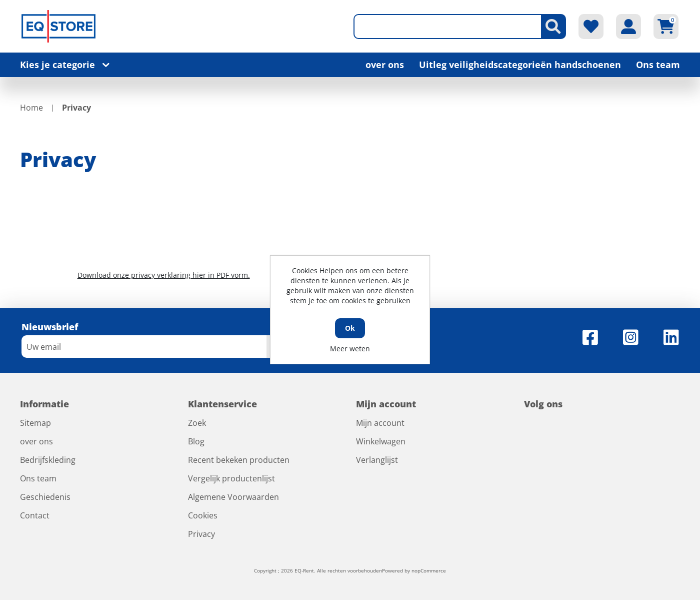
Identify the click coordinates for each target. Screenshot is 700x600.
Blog (196, 441)
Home (31, 108)
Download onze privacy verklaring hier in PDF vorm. (164, 275)
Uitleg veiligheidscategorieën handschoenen (520, 65)
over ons (385, 65)
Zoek (197, 423)
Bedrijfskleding (48, 460)
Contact (35, 515)
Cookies (203, 515)
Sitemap (35, 423)
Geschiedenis (45, 497)
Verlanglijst (377, 460)
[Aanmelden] (144, 347)
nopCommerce (429, 570)
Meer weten (350, 349)
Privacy (201, 534)
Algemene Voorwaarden (233, 497)
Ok (350, 328)
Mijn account (380, 423)
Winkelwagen (381, 441)
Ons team (658, 65)
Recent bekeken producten (239, 460)
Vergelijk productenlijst (231, 478)
